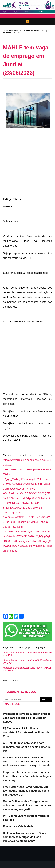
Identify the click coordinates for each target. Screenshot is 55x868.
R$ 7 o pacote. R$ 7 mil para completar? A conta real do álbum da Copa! (26, 732)
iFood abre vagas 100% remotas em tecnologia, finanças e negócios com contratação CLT (26, 791)
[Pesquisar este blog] (21, 699)
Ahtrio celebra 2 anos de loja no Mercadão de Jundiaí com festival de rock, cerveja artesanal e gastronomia (27, 762)
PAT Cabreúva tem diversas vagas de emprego (26, 818)
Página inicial (8, 31)
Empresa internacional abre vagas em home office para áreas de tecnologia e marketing (27, 776)
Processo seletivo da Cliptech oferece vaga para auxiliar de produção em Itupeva (27, 718)
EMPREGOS (20, 31)
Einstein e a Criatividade (18, 826)
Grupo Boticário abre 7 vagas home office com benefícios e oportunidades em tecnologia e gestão (27, 805)
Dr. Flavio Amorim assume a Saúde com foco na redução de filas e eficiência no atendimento (25, 837)
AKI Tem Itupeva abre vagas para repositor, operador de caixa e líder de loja (27, 747)
